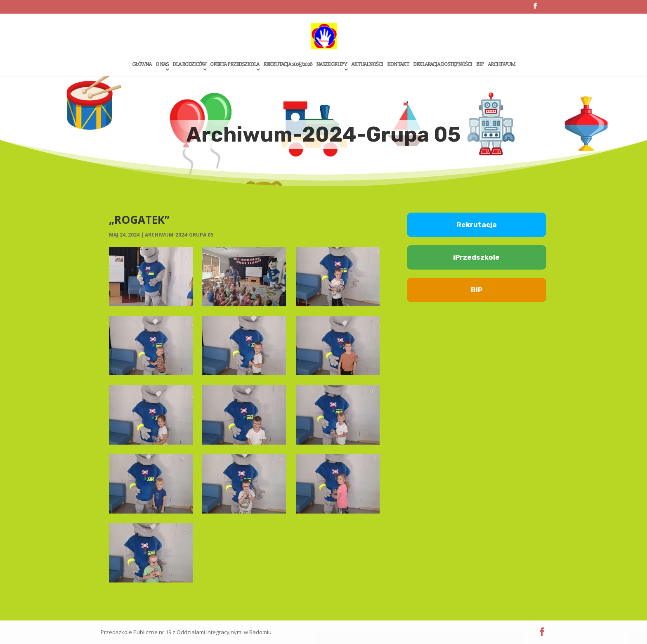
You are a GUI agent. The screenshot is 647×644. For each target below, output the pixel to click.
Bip (480, 65)
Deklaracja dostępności (443, 65)
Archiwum (501, 65)
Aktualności (367, 65)
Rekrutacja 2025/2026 (288, 65)
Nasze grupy (332, 65)
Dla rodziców (189, 65)
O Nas (162, 65)
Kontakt (398, 65)
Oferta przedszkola (235, 65)
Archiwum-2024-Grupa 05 (179, 235)
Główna (142, 65)
